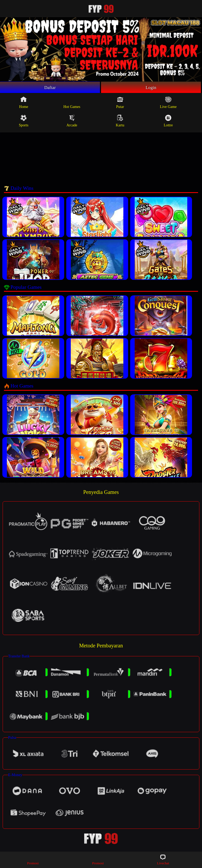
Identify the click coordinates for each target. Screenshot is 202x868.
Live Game (168, 103)
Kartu (120, 122)
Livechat (163, 859)
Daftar (50, 88)
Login (151, 88)
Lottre (168, 122)
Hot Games (72, 103)
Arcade (72, 122)
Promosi (33, 859)
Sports (24, 122)
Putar (120, 103)
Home (24, 103)
